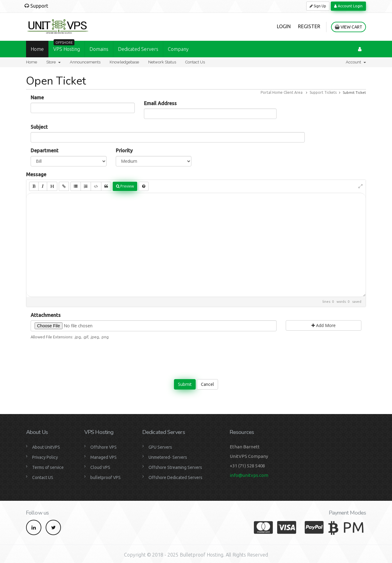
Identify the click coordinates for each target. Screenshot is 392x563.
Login (284, 26)
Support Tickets (323, 92)
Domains (99, 49)
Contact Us (195, 62)
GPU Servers (160, 447)
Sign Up (318, 6)
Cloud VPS (100, 467)
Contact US (43, 477)
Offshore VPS (104, 447)
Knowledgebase (124, 62)
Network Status (162, 62)
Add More (324, 325)
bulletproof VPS (106, 477)
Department (45, 150)
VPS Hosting (67, 46)
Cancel (207, 384)
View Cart (349, 27)
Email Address (160, 103)
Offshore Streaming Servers (175, 467)
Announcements (85, 62)
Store (53, 62)
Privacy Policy (45, 457)
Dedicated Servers (138, 49)
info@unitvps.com (249, 475)
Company (178, 49)
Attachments (46, 315)
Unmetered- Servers (168, 457)
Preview (125, 186)
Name (37, 97)
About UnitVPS (46, 447)
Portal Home (272, 92)
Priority (124, 150)
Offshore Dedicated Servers (175, 477)
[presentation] (196, 356)
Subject (39, 127)
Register (309, 26)
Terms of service (48, 467)
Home (37, 49)
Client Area (293, 92)
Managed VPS (104, 457)
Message (36, 174)
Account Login (348, 6)
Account (356, 62)
